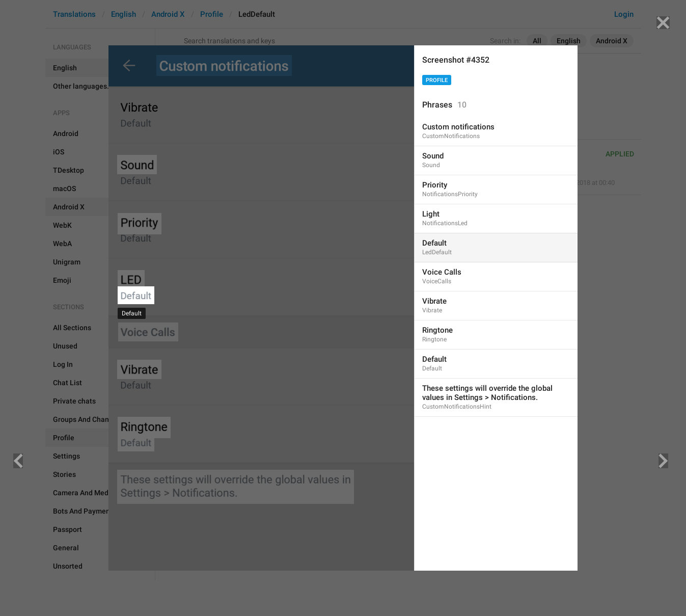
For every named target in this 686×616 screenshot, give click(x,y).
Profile (437, 80)
